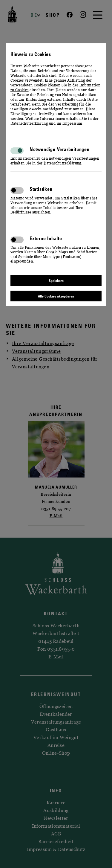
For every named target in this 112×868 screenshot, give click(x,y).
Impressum (72, 123)
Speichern (56, 280)
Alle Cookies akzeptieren (56, 296)
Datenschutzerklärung (29, 123)
